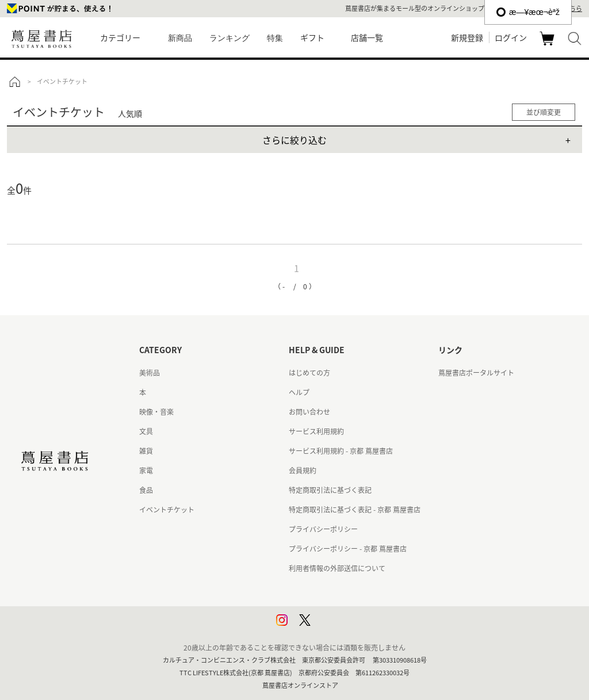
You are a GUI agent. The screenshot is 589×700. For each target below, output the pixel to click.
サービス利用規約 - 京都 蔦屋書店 (341, 451)
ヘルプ (299, 392)
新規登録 (467, 37)
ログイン (511, 37)
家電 (146, 471)
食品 (146, 490)
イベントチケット (167, 510)
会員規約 (303, 471)
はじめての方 (309, 373)
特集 (275, 38)
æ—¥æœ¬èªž (528, 12)
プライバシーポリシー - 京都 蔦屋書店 (348, 549)
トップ (14, 82)
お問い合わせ (309, 412)
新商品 (180, 38)
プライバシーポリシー (323, 529)
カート (548, 45)
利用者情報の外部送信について (337, 568)
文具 (146, 431)
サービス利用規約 (316, 431)
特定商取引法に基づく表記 (330, 490)
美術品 (150, 373)
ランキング (230, 38)
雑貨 (146, 451)
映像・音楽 (156, 412)
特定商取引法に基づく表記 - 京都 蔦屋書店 (355, 510)
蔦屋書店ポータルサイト (476, 373)
